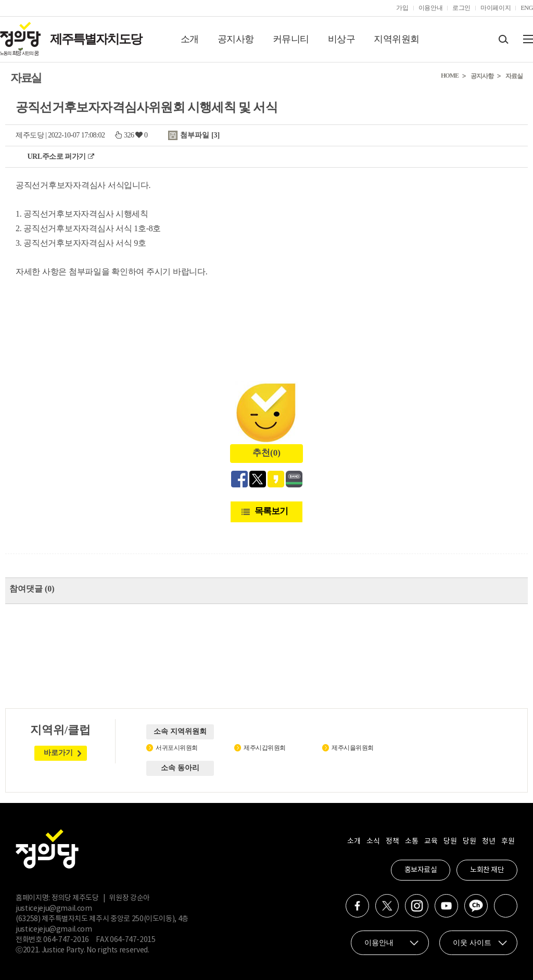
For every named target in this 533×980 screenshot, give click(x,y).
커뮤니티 (291, 39)
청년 (488, 841)
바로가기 (58, 753)
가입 (402, 8)
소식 (373, 841)
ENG (527, 8)
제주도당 (30, 135)
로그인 (461, 8)
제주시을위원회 (353, 748)
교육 (431, 841)
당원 (450, 841)
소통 (411, 841)
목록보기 (271, 511)
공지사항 (236, 39)
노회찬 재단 (487, 870)
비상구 (342, 39)
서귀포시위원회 (177, 748)
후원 (508, 841)
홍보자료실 (421, 870)
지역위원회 (397, 39)
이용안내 (431, 8)
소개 (190, 39)
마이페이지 (496, 8)
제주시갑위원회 (265, 748)
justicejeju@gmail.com (54, 909)
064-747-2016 (66, 940)
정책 (392, 841)
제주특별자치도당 (96, 39)
